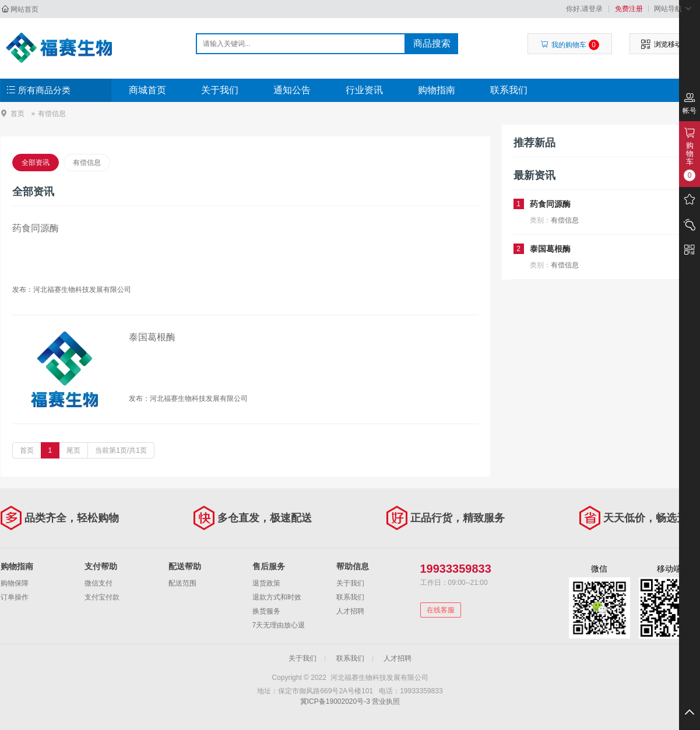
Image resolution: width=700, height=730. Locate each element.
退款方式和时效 (277, 597)
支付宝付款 (102, 597)
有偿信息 (87, 163)
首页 (17, 113)
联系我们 (509, 90)
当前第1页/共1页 (121, 450)
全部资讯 (36, 163)
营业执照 (386, 701)
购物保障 (15, 583)
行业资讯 (364, 90)
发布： (23, 290)
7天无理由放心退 (279, 625)
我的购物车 (570, 45)
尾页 (73, 450)
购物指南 (437, 90)
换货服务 (266, 611)
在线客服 (441, 610)
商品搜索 (432, 43)
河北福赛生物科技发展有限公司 (63, 48)
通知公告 (292, 90)
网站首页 (24, 9)
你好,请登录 (584, 9)
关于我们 (220, 90)
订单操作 (15, 597)
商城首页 (147, 90)
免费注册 (629, 9)
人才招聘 (350, 611)
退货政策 (266, 583)
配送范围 (182, 583)
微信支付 (99, 583)
